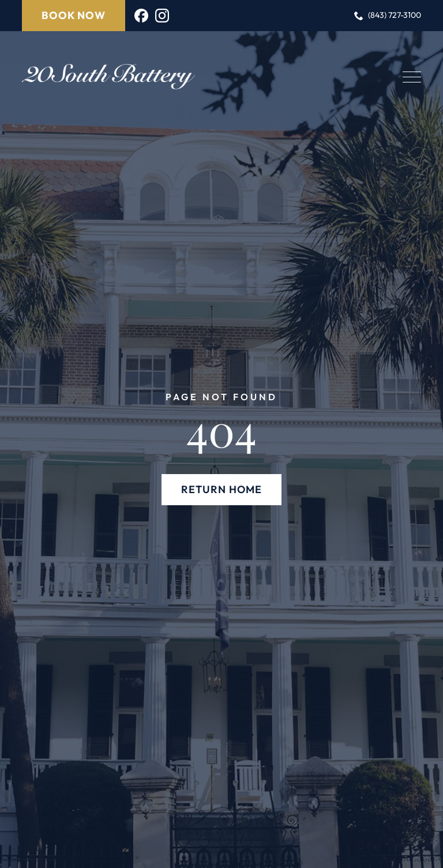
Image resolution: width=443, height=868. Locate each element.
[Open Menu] (412, 77)
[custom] (141, 16)
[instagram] (162, 16)
